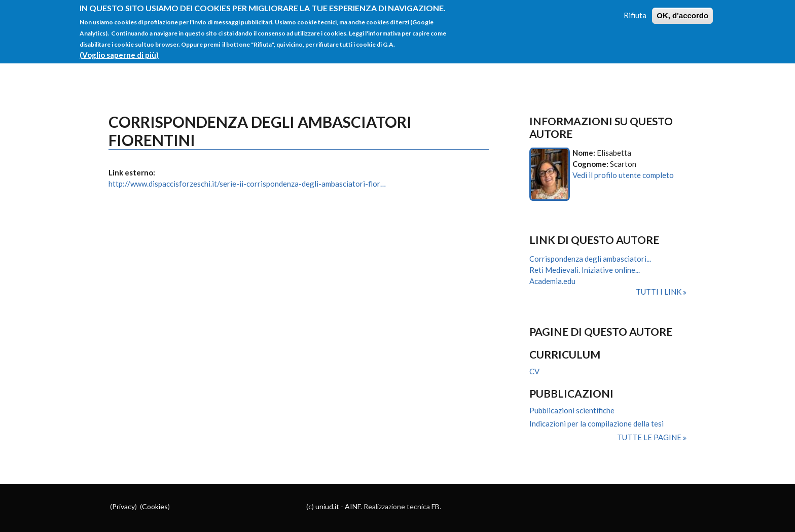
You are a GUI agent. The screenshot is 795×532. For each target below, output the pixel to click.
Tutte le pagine (650, 437)
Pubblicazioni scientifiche (572, 410)
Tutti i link (659, 292)
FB (436, 506)
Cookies (155, 506)
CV (534, 371)
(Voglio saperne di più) (119, 50)
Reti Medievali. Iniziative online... (585, 270)
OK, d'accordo (682, 11)
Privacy (123, 506)
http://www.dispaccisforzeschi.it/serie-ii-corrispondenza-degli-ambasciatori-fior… (247, 184)
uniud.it (327, 506)
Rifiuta (635, 11)
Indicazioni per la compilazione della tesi (597, 423)
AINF (353, 506)
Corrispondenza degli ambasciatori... (590, 259)
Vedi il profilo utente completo (623, 175)
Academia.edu (552, 281)
